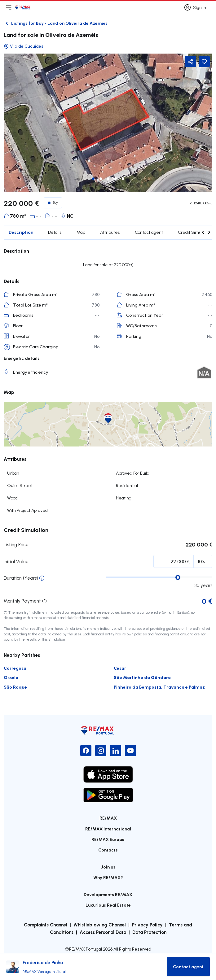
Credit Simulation (195, 232)
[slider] (178, 577)
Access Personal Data (103, 932)
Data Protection (149, 932)
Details (55, 232)
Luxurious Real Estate (108, 905)
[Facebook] (86, 751)
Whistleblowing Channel (100, 925)
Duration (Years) (21, 578)
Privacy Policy (147, 925)
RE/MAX (108, 818)
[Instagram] (101, 751)
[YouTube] (130, 751)
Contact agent (149, 232)
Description (21, 232)
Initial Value (16, 562)
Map (81, 232)
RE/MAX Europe (108, 839)
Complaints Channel (46, 925)
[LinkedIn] (116, 751)
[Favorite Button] (204, 62)
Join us (108, 867)
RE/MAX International (108, 829)
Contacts (108, 850)
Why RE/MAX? (108, 877)
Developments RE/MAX (108, 894)
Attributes (110, 232)
